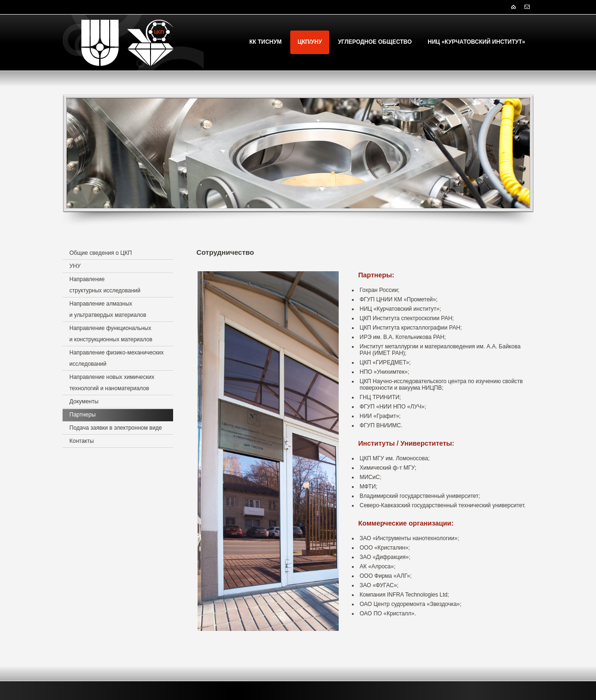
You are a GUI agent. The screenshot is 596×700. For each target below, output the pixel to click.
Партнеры (83, 415)
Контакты (82, 441)
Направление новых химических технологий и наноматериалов (112, 383)
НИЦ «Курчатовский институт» (476, 42)
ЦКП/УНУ (310, 42)
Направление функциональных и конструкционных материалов (111, 334)
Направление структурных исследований (105, 285)
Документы (84, 401)
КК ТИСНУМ (266, 42)
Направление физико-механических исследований (117, 358)
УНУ (75, 266)
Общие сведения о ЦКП (101, 253)
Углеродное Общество (375, 42)
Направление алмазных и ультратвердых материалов (108, 309)
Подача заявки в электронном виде (116, 428)
